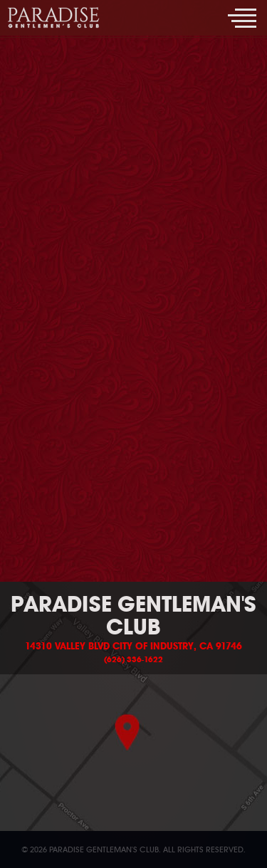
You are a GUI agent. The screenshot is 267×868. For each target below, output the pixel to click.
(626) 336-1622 (133, 659)
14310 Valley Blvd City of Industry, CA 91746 (133, 647)
